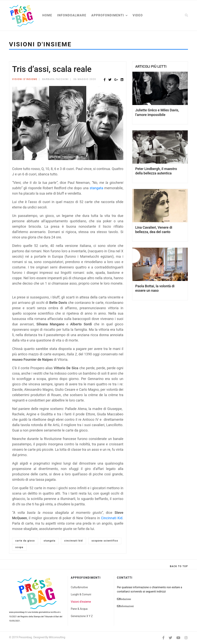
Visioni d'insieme (25, 79)
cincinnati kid (73, 541)
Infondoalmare (72, 15)
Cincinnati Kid (112, 518)
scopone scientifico (105, 541)
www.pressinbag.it (17, 612)
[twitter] (170, 638)
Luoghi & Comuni (81, 594)
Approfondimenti (108, 15)
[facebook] (163, 638)
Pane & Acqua (79, 609)
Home (47, 15)
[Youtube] (178, 638)
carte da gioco (25, 541)
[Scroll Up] (179, 566)
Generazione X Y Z (82, 616)
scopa (19, 547)
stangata (96, 188)
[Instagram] (186, 638)
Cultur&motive (79, 587)
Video (138, 15)
